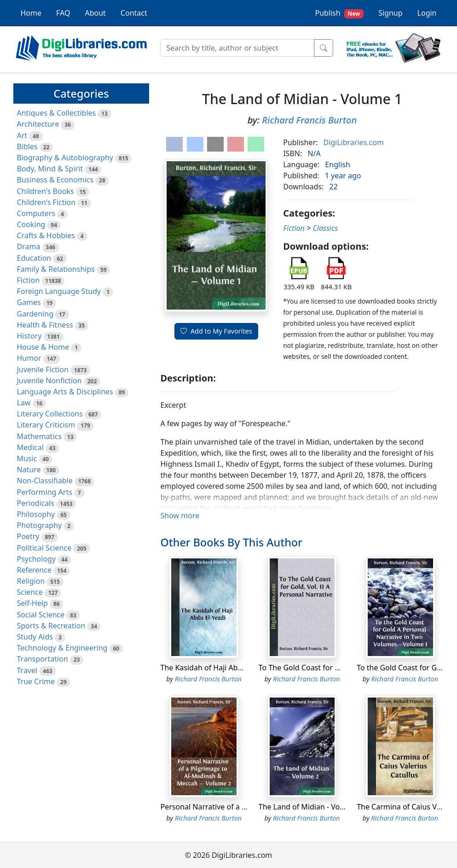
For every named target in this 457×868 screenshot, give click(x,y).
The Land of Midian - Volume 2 (311, 807)
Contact (134, 13)
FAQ (63, 13)
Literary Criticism (46, 425)
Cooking (31, 224)
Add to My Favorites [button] (216, 331)
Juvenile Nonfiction (49, 381)
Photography (40, 525)
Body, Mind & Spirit (50, 169)
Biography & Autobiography (65, 158)
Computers (36, 213)
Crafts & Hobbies (46, 235)
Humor (29, 358)
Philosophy (36, 514)
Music (27, 458)
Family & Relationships (56, 269)
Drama (29, 246)
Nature (29, 469)
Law (24, 403)
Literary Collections (50, 414)
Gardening (35, 314)
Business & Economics (55, 180)
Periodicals (36, 503)
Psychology (37, 559)
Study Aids (35, 637)
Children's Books (46, 191)
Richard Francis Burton (309, 120)
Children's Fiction (46, 202)
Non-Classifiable (45, 481)
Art (22, 135)
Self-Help (32, 603)
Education (34, 258)
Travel (27, 670)
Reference (34, 570)
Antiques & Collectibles (57, 113)
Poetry (28, 536)
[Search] (237, 48)
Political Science (44, 548)
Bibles (27, 147)
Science (30, 592)
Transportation (43, 659)
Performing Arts (45, 492)
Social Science (41, 615)
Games (29, 302)
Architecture (38, 124)
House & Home (43, 347)
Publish (339, 13)
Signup (390, 13)
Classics (325, 228)
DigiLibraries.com (353, 142)
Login (427, 13)
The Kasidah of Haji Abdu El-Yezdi (217, 668)
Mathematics (39, 436)
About (95, 13)
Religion (31, 581)
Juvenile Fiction (43, 369)
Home (31, 13)
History (29, 336)
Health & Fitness (45, 325)
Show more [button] (180, 516)
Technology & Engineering (62, 648)
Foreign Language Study (59, 291)
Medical (30, 447)
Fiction (29, 280)
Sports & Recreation (51, 626)
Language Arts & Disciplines (65, 392)
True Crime (36, 681)
